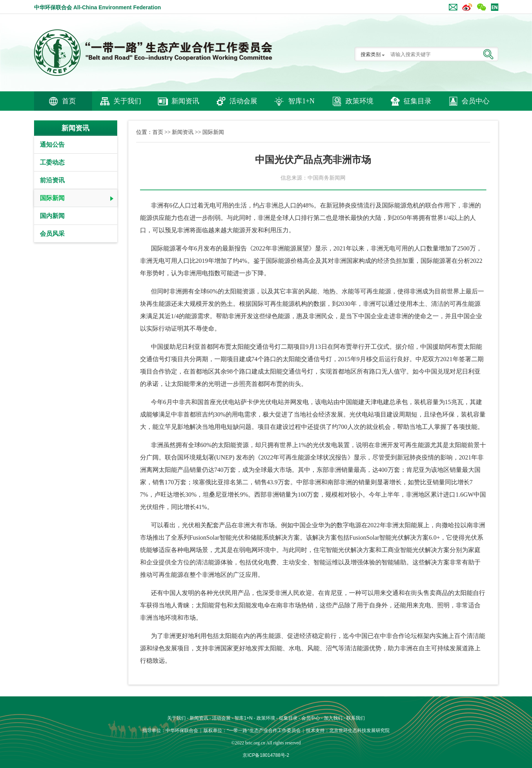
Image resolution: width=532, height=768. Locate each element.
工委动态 (52, 162)
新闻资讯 (185, 101)
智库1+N (301, 101)
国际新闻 (52, 198)
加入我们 (333, 718)
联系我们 (356, 718)
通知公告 (52, 145)
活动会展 (243, 101)
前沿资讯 (52, 180)
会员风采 (52, 234)
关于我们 (127, 101)
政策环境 (359, 101)
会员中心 (476, 101)
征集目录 (417, 101)
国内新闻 (52, 216)
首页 (69, 101)
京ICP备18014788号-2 (266, 755)
